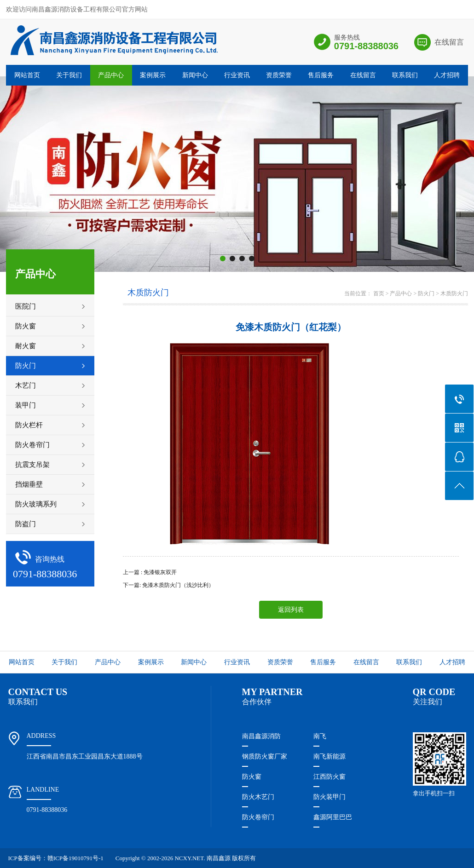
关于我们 (69, 75)
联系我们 (405, 75)
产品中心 (111, 75)
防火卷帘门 (258, 817)
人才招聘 (447, 75)
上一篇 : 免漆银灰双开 (150, 572)
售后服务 (321, 75)
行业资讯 (237, 75)
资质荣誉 (279, 75)
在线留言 (449, 42)
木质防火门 (454, 293)
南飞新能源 (329, 756)
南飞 (320, 736)
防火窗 (252, 777)
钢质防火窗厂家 (265, 756)
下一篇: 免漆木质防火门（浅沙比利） (168, 585)
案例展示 (153, 75)
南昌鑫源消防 (261, 736)
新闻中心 (195, 75)
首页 (379, 293)
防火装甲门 (329, 797)
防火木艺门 (258, 797)
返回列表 (291, 610)
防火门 (426, 293)
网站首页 (27, 75)
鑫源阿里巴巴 (333, 817)
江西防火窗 (329, 777)
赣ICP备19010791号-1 (75, 858)
